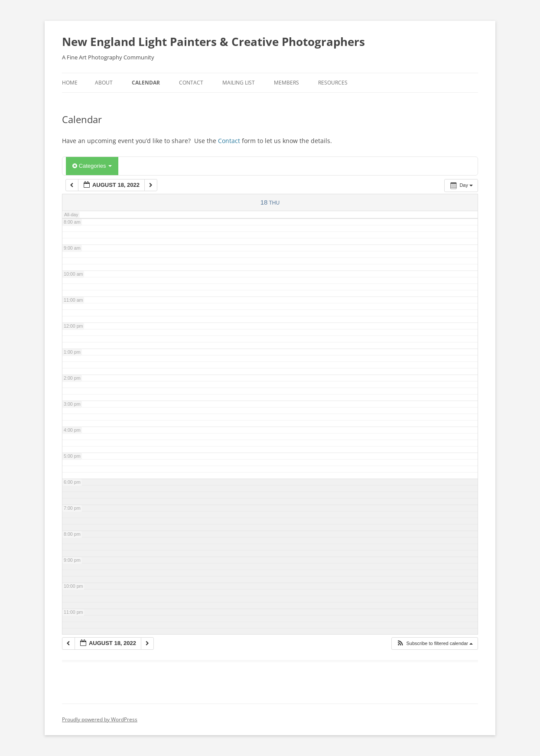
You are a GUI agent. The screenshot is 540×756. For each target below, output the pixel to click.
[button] (434, 644)
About (104, 83)
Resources (333, 83)
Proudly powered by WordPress (100, 719)
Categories (92, 166)
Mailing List (239, 83)
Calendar (146, 83)
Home (70, 83)
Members (286, 83)
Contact (191, 83)
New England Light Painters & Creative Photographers (213, 42)
